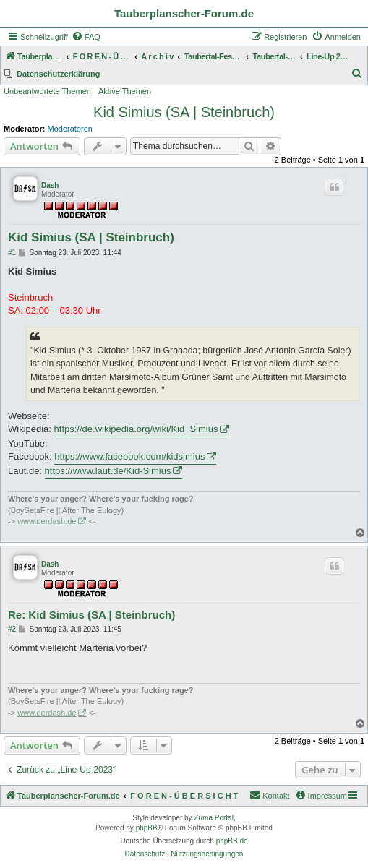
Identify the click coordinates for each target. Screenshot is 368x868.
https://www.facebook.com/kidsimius (129, 456)
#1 (12, 253)
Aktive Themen (125, 91)
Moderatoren (70, 129)
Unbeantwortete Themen (47, 91)
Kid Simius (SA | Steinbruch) (184, 112)
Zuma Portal (213, 818)
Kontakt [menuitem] (269, 795)
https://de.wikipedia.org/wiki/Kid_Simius (136, 429)
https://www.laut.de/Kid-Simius (108, 471)
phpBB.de (232, 841)
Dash (50, 185)
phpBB (147, 828)
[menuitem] (86, 37)
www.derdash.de (47, 521)
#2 (12, 629)
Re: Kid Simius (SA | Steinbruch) (91, 615)
